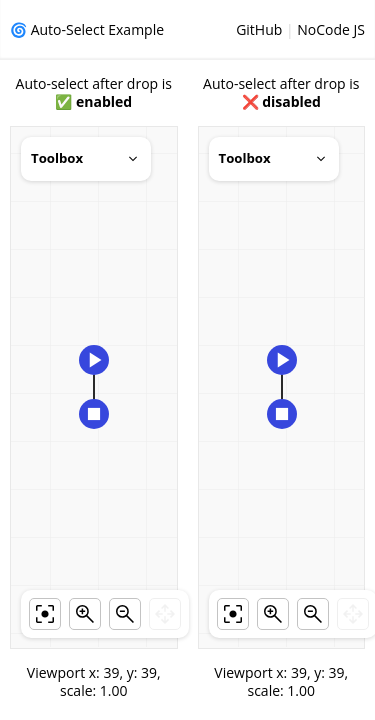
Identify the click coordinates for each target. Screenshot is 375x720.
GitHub (259, 29)
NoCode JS (331, 29)
